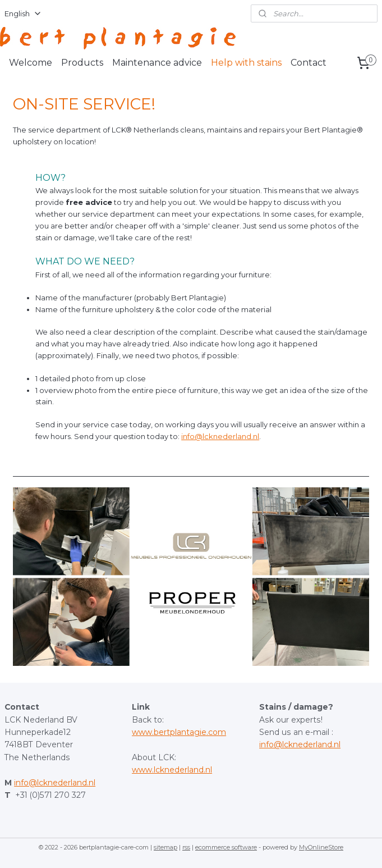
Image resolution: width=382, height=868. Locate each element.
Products (82, 63)
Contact (309, 63)
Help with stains (246, 63)
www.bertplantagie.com (179, 732)
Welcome (31, 63)
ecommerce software (226, 847)
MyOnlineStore (321, 847)
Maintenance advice (157, 63)
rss (186, 847)
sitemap (165, 847)
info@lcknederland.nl (220, 436)
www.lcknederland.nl (172, 770)
